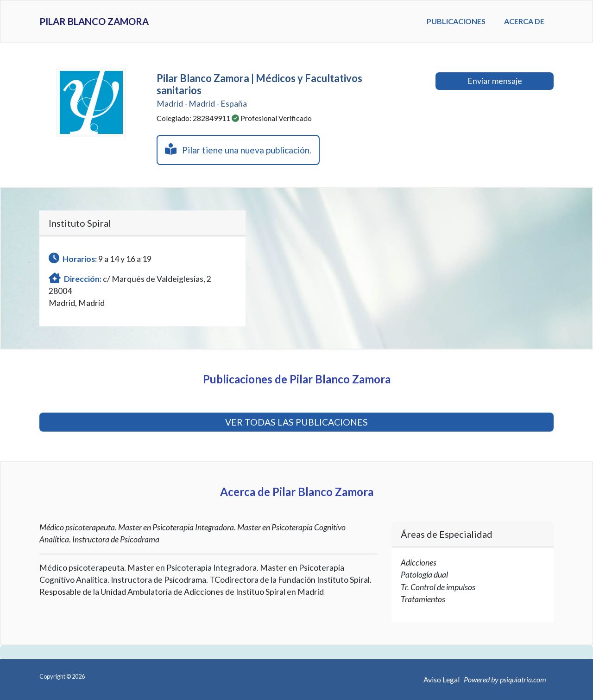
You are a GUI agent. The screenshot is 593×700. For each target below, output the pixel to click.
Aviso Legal (442, 679)
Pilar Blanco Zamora (115, 21)
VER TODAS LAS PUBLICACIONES (296, 422)
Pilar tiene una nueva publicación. (238, 149)
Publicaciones (456, 21)
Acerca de (524, 21)
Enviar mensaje (495, 81)
